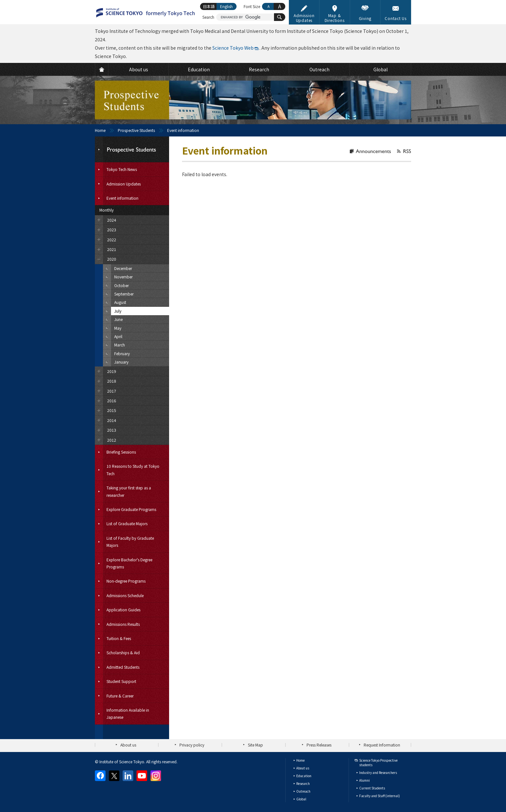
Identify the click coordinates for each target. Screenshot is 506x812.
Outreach (303, 791)
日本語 (209, 6)
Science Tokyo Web (233, 48)
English (226, 6)
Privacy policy (192, 745)
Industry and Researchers (378, 772)
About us (128, 745)
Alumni (364, 780)
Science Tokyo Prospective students (378, 762)
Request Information (382, 745)
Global (301, 799)
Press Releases (319, 745)
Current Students (372, 788)
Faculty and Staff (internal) (379, 796)
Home (100, 130)
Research (303, 783)
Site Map (255, 745)
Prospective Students (136, 130)
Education (304, 776)
